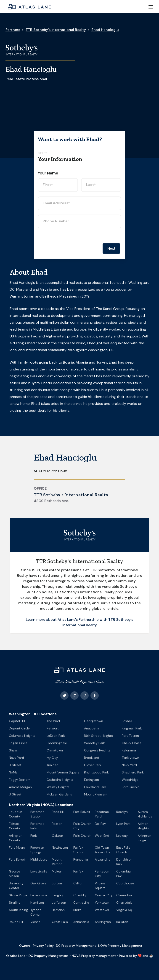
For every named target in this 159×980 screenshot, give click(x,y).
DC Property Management (76, 946)
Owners (25, 946)
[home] (28, 7)
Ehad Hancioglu (105, 30)
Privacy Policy (43, 946)
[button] (151, 7)
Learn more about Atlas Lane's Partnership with (67, 620)
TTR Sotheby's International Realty (56, 30)
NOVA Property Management (120, 946)
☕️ (151, 956)
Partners (13, 30)
